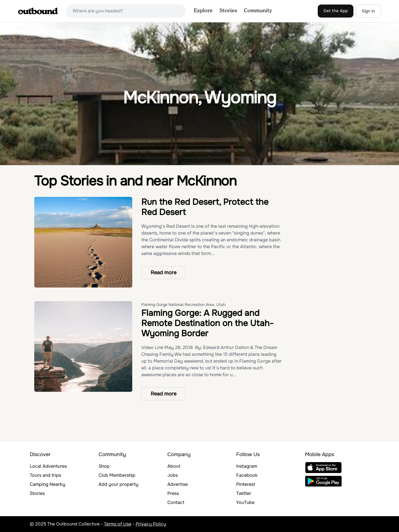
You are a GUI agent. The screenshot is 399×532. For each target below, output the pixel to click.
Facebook (247, 475)
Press (173, 493)
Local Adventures (48, 466)
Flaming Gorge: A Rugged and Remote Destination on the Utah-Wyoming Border (207, 323)
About (174, 466)
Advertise (178, 484)
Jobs (173, 475)
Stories (228, 11)
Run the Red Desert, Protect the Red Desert (205, 207)
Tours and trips (45, 475)
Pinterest (246, 484)
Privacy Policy (151, 524)
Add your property (119, 484)
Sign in (368, 11)
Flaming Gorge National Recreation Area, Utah (183, 305)
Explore (203, 11)
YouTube (245, 502)
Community (258, 11)
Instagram (247, 466)
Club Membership (117, 475)
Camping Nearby (48, 484)
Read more (164, 273)
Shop (104, 466)
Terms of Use (118, 524)
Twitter (244, 493)
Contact (176, 502)
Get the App (336, 11)
